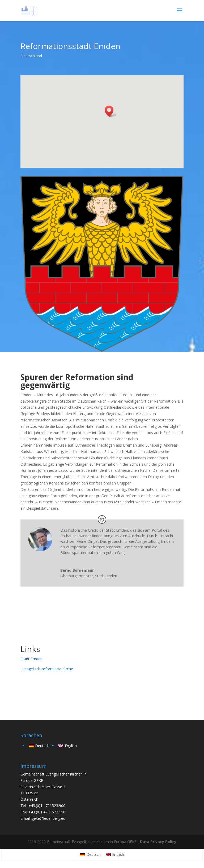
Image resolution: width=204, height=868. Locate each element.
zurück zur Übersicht (53, 692)
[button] (111, 111)
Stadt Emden (31, 659)
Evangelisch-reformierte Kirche (47, 669)
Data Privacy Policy (158, 842)
